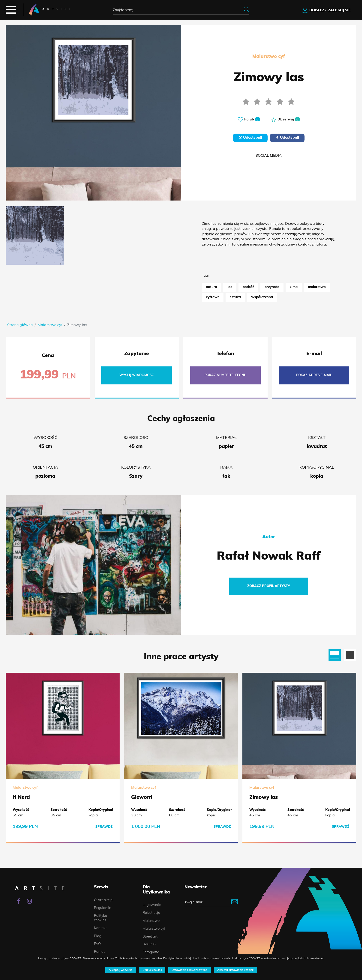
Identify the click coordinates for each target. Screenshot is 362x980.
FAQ (97, 944)
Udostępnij (250, 138)
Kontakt (100, 928)
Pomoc (100, 952)
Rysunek (149, 945)
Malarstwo (151, 921)
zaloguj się (339, 10)
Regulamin (103, 908)
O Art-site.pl (104, 900)
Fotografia (151, 952)
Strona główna (20, 325)
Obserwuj (285, 120)
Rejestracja (151, 913)
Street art (150, 937)
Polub (249, 120)
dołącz (317, 10)
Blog (98, 936)
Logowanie (152, 905)
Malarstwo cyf (50, 325)
